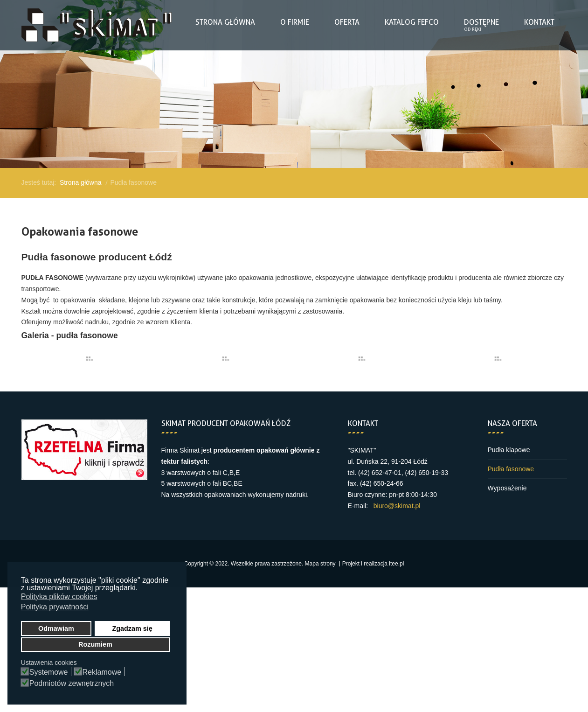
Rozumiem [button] (95, 644)
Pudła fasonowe (511, 469)
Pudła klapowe (509, 450)
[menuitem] (225, 22)
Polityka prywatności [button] (55, 607)
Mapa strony (320, 564)
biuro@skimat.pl (397, 506)
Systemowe (49, 672)
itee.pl (396, 564)
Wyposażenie (507, 488)
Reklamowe (102, 672)
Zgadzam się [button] (132, 628)
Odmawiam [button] (56, 628)
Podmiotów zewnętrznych (72, 684)
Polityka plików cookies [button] (59, 597)
